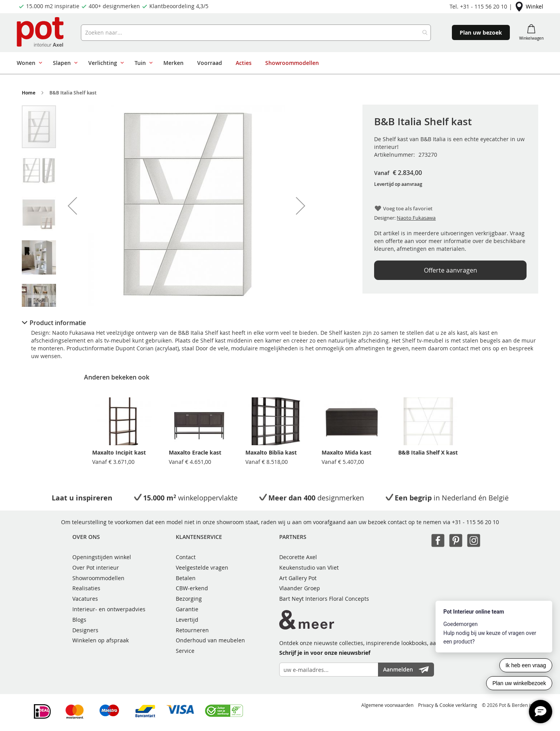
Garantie (187, 609)
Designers (85, 630)
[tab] (280, 323)
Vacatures (85, 599)
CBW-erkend (192, 588)
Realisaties (86, 588)
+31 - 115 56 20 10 (475, 522)
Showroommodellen (98, 578)
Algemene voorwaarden (387, 705)
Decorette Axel (298, 557)
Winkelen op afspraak (101, 640)
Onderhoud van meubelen (210, 640)
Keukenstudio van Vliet (309, 567)
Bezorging (189, 599)
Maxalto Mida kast (346, 452)
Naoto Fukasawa (416, 218)
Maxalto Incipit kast (119, 452)
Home (29, 93)
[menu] (260, 63)
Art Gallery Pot (298, 578)
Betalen (186, 578)
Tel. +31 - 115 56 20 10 (478, 6)
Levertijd (187, 620)
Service (185, 651)
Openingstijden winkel (102, 557)
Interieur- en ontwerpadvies (109, 609)
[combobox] (256, 33)
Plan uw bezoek (481, 32)
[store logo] (41, 33)
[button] (72, 206)
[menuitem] (28, 63)
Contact (186, 557)
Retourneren (192, 630)
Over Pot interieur (96, 567)
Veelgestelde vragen (202, 567)
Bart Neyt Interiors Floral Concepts (324, 599)
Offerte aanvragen (451, 270)
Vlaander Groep (300, 588)
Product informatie (58, 323)
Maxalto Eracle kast (195, 452)
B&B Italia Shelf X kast (428, 452)
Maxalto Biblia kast (271, 452)
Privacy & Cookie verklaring (448, 705)
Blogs (79, 620)
